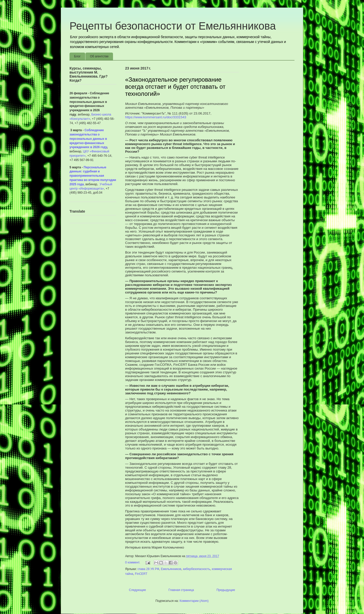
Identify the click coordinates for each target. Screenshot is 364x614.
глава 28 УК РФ (148, 569)
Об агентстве (99, 56)
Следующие (137, 590)
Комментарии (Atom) (194, 601)
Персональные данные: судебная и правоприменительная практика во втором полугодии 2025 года (93, 176)
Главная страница (181, 590)
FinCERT (141, 574)
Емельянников (171, 569)
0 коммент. (133, 562)
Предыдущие (226, 590)
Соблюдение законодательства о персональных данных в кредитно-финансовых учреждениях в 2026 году (88, 139)
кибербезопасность (197, 569)
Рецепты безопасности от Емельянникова (173, 26)
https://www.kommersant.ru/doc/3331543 (156, 117)
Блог (77, 56)
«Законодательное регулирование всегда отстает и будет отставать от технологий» (175, 87)
